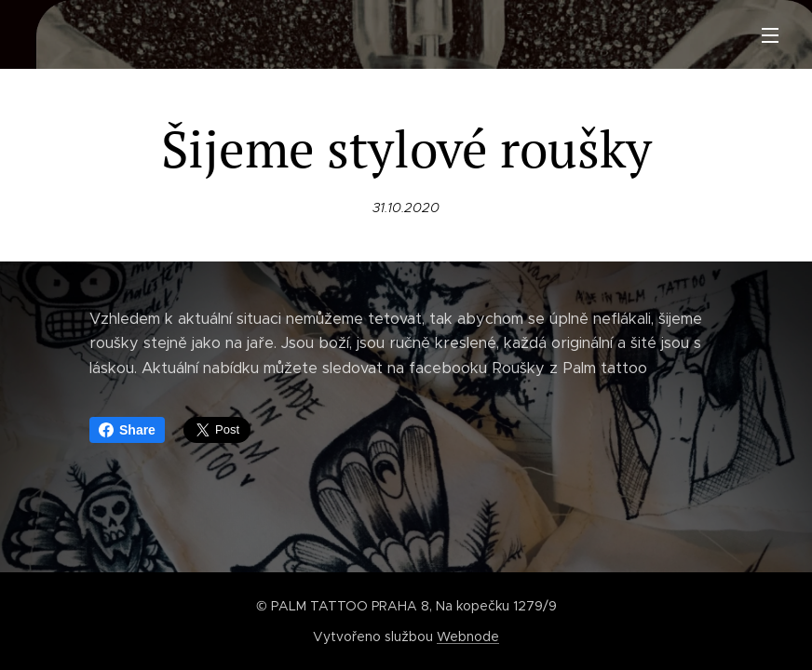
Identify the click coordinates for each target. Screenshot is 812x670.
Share (127, 430)
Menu (770, 35)
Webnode (468, 636)
